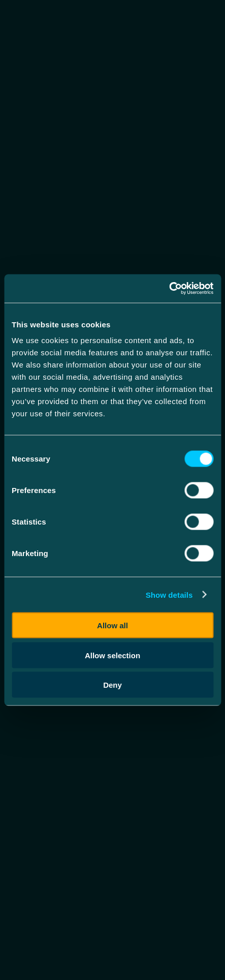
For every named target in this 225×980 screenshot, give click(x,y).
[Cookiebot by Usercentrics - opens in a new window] (169, 289)
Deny (112, 685)
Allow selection (112, 655)
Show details (169, 594)
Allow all (112, 625)
